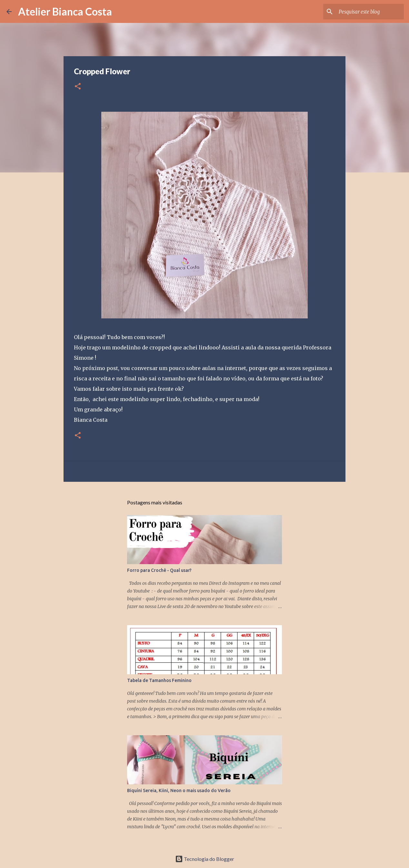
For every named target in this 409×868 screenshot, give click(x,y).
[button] (78, 87)
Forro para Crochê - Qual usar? (159, 570)
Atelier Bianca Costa (65, 11)
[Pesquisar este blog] (370, 12)
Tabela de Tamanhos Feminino (159, 680)
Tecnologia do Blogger (205, 859)
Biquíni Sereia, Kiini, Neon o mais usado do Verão (179, 790)
